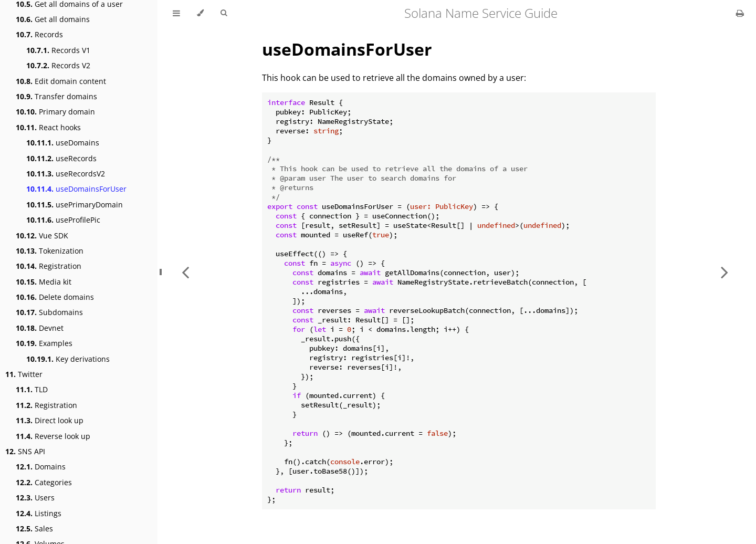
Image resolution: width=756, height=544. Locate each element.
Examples (44, 343)
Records (39, 34)
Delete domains (55, 297)
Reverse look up (53, 436)
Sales (34, 529)
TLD (32, 389)
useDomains (63, 143)
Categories (44, 482)
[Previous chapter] (185, 272)
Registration (49, 266)
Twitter (24, 374)
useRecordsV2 (66, 174)
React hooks (48, 127)
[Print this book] (740, 13)
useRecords (61, 158)
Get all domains (53, 19)
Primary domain (55, 112)
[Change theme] (200, 13)
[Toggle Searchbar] (224, 13)
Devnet (40, 328)
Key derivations (68, 359)
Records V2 (58, 65)
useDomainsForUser (76, 189)
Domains (41, 467)
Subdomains (49, 312)
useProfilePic (63, 220)
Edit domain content (61, 81)
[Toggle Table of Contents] (176, 13)
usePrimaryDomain (75, 205)
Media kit (44, 282)
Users (35, 498)
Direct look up (50, 420)
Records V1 (58, 50)
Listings (39, 513)
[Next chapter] (724, 272)
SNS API (25, 451)
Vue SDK (42, 236)
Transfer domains (56, 96)
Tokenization (50, 251)
